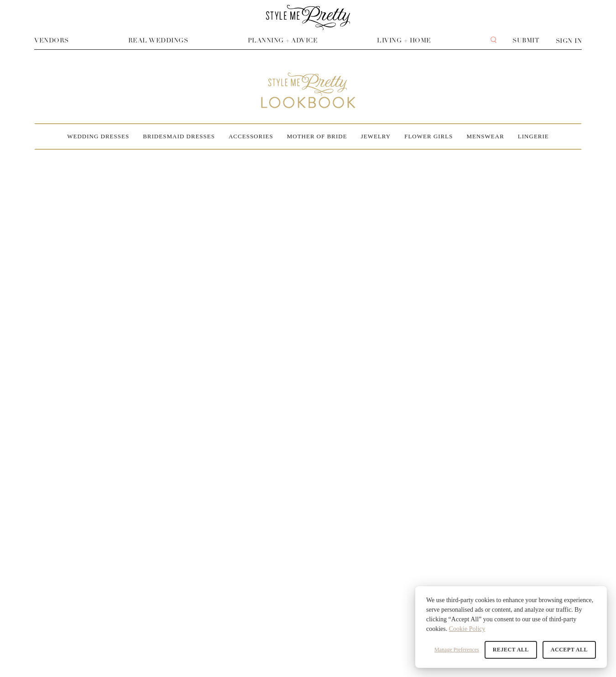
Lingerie (533, 136)
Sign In (569, 41)
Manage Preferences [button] (457, 650)
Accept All (569, 650)
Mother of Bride (317, 136)
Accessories (251, 136)
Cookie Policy (467, 629)
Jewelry (376, 136)
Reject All (511, 650)
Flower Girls (428, 136)
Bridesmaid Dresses (179, 136)
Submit (526, 40)
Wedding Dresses (98, 136)
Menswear (485, 136)
